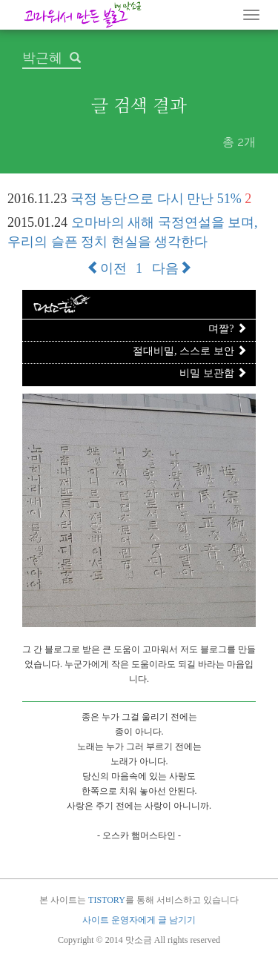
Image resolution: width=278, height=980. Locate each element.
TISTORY (107, 900)
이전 (107, 268)
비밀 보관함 (213, 373)
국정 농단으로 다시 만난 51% (156, 199)
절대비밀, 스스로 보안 (190, 351)
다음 (172, 268)
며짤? (228, 329)
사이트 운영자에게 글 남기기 (139, 920)
